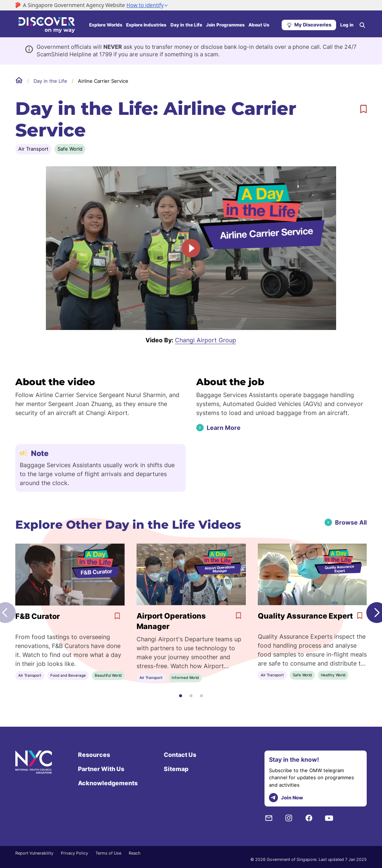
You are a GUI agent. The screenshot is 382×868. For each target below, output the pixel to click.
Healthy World (333, 675)
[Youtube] (329, 818)
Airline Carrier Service (103, 81)
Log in (347, 25)
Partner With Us (101, 769)
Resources (94, 755)
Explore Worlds (106, 25)
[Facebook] (309, 818)
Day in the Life (186, 25)
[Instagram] (289, 818)
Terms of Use (108, 853)
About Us (259, 25)
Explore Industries (146, 25)
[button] (181, 696)
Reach (135, 853)
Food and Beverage (68, 675)
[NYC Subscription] (269, 818)
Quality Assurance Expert (305, 616)
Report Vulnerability (34, 853)
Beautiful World (108, 675)
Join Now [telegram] (286, 798)
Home (19, 81)
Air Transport (33, 149)
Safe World (70, 149)
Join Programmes (225, 25)
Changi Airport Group (206, 340)
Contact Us (180, 755)
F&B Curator (37, 616)
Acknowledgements (108, 783)
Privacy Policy (74, 853)
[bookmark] (363, 109)
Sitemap (176, 769)
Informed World (185, 677)
